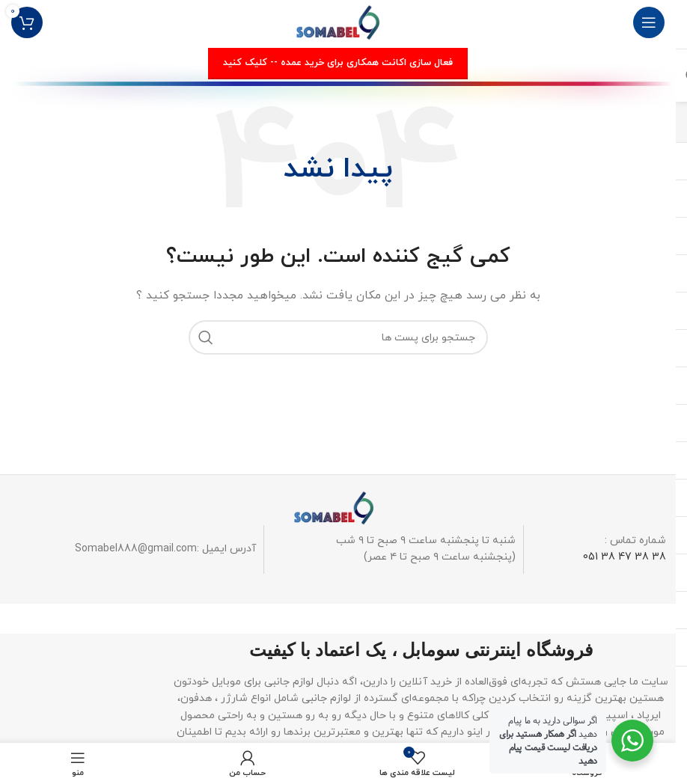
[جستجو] (338, 337)
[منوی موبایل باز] (649, 22)
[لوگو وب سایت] (338, 21)
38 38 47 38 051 (625, 557)
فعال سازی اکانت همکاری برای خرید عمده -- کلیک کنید (338, 63)
